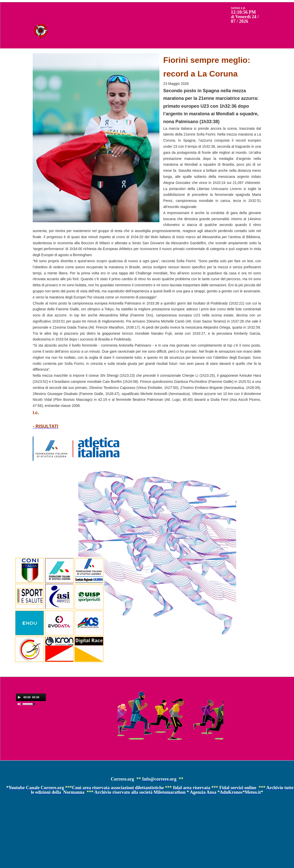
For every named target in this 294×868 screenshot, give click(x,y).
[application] (31, 697)
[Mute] (19, 704)
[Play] (19, 697)
